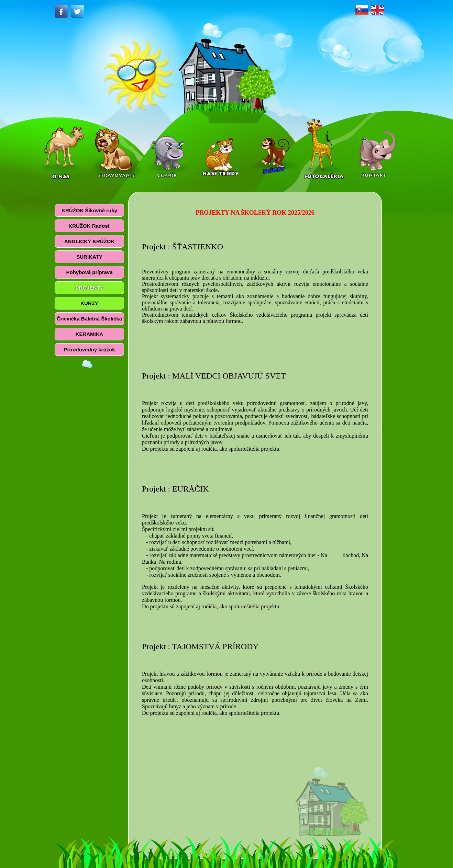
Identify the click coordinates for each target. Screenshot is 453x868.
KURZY (89, 303)
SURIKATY (89, 257)
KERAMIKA (90, 334)
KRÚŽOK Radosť (89, 226)
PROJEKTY (90, 288)
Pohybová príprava (89, 272)
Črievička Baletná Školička (89, 319)
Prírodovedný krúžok (89, 350)
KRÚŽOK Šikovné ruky (89, 210)
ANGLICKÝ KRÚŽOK (90, 241)
